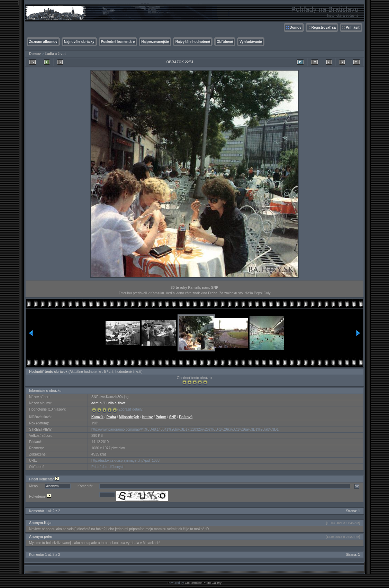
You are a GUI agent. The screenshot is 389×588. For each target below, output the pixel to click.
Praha (111, 417)
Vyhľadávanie (251, 42)
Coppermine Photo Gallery (203, 583)
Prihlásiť (353, 27)
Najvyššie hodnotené (193, 42)
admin (96, 403)
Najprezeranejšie (155, 42)
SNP (173, 417)
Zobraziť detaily (130, 409)
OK (357, 486)
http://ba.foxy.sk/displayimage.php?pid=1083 (125, 461)
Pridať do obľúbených (108, 467)
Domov (296, 27)
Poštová (186, 417)
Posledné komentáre (118, 42)
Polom (161, 417)
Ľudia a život (55, 54)
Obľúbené (225, 42)
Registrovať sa (324, 27)
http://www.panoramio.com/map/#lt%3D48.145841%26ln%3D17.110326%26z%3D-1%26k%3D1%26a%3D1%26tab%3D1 (185, 429)
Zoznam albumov (43, 42)
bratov (148, 417)
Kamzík (97, 417)
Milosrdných (129, 417)
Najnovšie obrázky (79, 42)
